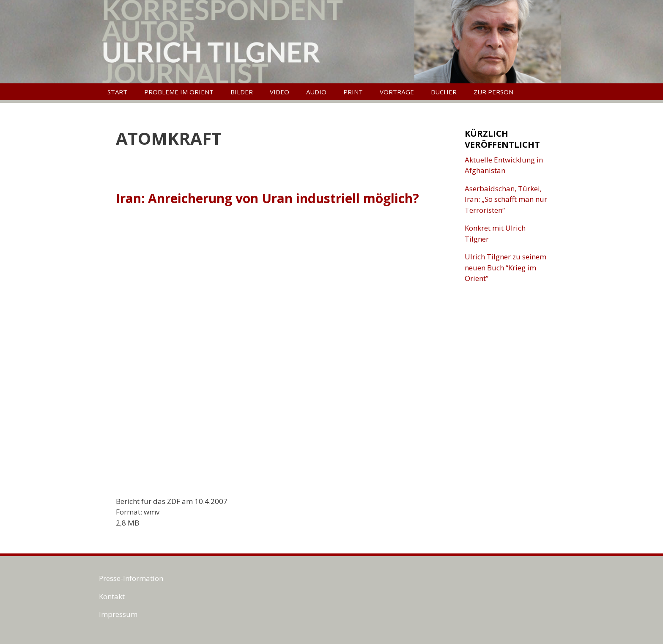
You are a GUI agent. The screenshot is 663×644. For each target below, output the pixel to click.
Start (117, 92)
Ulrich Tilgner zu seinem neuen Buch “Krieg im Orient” (505, 267)
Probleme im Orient (179, 92)
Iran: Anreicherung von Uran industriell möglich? (267, 198)
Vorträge (397, 92)
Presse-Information (131, 578)
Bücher (444, 92)
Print (353, 92)
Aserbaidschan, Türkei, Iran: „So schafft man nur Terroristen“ (506, 199)
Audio (316, 92)
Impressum (118, 614)
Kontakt (112, 596)
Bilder (242, 92)
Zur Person (493, 92)
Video (279, 92)
